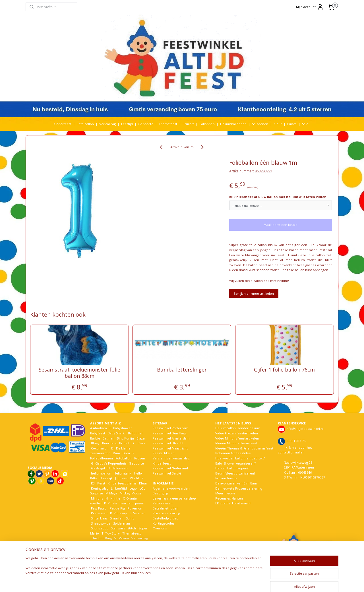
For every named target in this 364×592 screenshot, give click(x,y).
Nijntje (115, 498)
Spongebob (100, 528)
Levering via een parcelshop (174, 498)
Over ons (160, 528)
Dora (126, 453)
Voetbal (96, 543)
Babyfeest (98, 433)
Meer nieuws (225, 493)
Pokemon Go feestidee (233, 453)
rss (180, 582)
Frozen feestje (226, 478)
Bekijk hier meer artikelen (254, 293)
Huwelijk (106, 478)
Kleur (278, 124)
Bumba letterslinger (182, 370)
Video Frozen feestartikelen (237, 433)
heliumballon (101, 473)
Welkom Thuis (121, 543)
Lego (132, 488)
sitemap (168, 582)
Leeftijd (127, 124)
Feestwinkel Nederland (170, 468)
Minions (97, 498)
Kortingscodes (164, 523)
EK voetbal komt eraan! (233, 503)
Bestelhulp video (166, 518)
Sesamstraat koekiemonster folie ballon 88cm (79, 373)
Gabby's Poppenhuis (110, 463)
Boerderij (109, 443)
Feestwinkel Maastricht (170, 448)
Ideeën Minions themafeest (236, 443)
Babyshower (123, 428)
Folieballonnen (102, 458)
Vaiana (124, 538)
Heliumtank (123, 473)
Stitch (132, 528)
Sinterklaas (99, 518)
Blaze (140, 438)
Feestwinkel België (167, 473)
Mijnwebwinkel (251, 582)
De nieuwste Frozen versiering (239, 488)
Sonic (130, 518)
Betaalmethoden (166, 508)
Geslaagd (98, 468)
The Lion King (101, 538)
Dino (116, 453)
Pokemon (135, 508)
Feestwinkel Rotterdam (170, 428)
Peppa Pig (117, 508)
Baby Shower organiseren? (235, 463)
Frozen (140, 458)
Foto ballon (85, 124)
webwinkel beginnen (202, 582)
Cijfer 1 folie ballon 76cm (285, 370)
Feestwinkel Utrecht (168, 443)
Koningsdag (99, 488)
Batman (108, 438)
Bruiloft (188, 124)
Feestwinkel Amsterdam (171, 438)
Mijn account (310, 7)
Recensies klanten (229, 498)
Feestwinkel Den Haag (169, 433)
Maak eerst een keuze (281, 225)
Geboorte (146, 124)
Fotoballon (124, 458)
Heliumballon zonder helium (238, 428)
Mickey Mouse (131, 493)
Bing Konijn (125, 438)
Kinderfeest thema (122, 483)
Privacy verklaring (166, 513)
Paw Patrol (99, 508)
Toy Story (112, 533)
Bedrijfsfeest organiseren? (235, 473)
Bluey (95, 443)
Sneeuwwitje (101, 523)
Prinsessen (99, 513)
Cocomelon (100, 448)
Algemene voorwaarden (171, 488)
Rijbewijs (120, 513)
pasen (140, 503)
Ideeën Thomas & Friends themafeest (244, 448)
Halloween (120, 468)
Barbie (95, 438)
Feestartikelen (164, 453)
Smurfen (117, 518)
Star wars (118, 528)
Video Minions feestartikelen (237, 438)
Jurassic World (128, 478)
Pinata (292, 124)
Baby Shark (116, 433)
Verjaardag (107, 124)
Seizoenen (260, 124)
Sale (305, 124)
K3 (92, 483)
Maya (113, 493)
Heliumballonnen (233, 124)
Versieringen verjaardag (171, 458)
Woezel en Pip (118, 548)
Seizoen (139, 513)
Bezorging (160, 493)
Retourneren (163, 503)
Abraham (100, 428)
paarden (126, 503)
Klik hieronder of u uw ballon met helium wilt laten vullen (278, 197)
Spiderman (122, 523)
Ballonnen (207, 124)
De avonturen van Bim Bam (236, 483)
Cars (142, 443)
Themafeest (168, 124)
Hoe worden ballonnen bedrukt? (240, 458)
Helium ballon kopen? (232, 468)
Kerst (101, 483)
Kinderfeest (62, 124)
